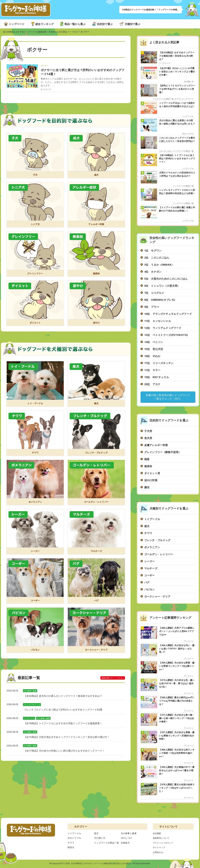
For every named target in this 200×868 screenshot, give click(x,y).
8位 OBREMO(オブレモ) (160, 300)
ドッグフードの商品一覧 (163, 99)
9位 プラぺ (152, 307)
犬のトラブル (188, 134)
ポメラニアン (35, 503)
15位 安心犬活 (154, 349)
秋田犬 (71, 848)
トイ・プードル (35, 405)
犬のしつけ (126, 839)
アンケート (189, 642)
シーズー (35, 553)
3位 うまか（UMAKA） (159, 265)
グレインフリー (35, 275)
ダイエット (35, 324)
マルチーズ (96, 553)
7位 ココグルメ (154, 293)
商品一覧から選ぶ (75, 24)
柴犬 (96, 405)
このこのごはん (165, 151)
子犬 (35, 176)
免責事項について (162, 839)
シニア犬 (35, 226)
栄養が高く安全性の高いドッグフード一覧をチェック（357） (168, 397)
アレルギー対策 (96, 226)
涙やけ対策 (151, 481)
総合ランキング (45, 24)
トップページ (17, 24)
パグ (96, 602)
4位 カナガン (153, 272)
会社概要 (157, 834)
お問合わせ (158, 853)
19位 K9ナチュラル (157, 377)
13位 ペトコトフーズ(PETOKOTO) (166, 335)
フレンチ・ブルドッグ (96, 454)
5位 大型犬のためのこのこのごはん (166, 279)
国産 (147, 460)
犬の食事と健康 (30, 693)
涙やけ (96, 324)
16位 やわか (152, 356)
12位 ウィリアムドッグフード (163, 328)
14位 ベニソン (154, 342)
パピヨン (35, 651)
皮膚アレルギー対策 (156, 446)
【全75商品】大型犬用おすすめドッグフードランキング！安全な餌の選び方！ (70, 739)
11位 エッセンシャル (158, 321)
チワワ (35, 454)
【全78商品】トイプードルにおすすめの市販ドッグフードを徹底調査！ (66, 725)
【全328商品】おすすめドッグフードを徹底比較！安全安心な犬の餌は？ (101, 864)
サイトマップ (160, 848)
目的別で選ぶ (105, 24)
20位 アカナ (152, 384)
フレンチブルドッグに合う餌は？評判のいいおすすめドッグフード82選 (66, 711)
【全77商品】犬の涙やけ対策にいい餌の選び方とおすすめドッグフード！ (67, 752)
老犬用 (148, 439)
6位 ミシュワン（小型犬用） (162, 286)
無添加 (96, 275)
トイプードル (29, 720)
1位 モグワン (153, 250)
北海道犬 (125, 843)
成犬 (96, 176)
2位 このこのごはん (157, 258)
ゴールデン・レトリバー (96, 503)
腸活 (147, 488)
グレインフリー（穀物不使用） (163, 453)
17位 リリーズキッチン (159, 363)
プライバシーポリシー (164, 843)
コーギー (35, 602)
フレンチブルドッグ (32, 706)
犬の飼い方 (189, 81)
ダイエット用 (152, 474)
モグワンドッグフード (184, 99)
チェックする (109, 680)
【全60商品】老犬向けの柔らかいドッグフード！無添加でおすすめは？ (66, 697)
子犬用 (148, 432)
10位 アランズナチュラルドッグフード (168, 314)
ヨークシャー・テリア (96, 651)
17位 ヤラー (152, 370)
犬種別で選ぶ (132, 24)
